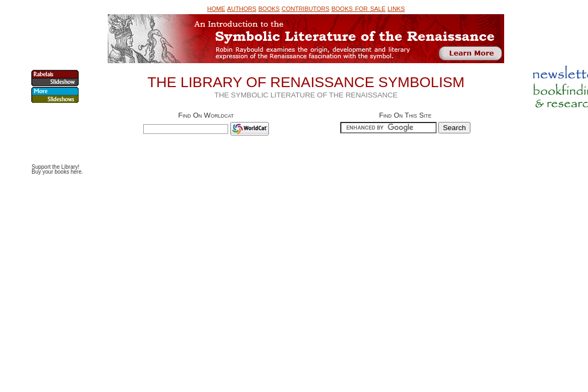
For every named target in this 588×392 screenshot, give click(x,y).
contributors (305, 8)
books (269, 8)
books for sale (359, 8)
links (396, 8)
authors (242, 8)
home (216, 8)
